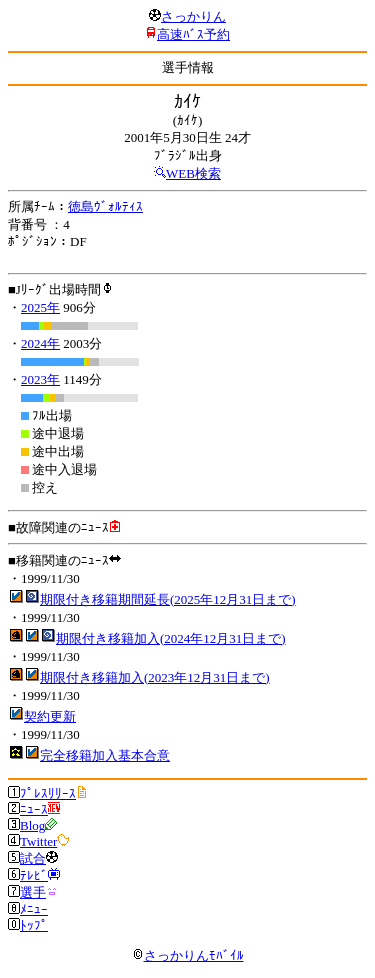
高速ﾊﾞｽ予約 (193, 34)
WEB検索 (193, 173)
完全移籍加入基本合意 (105, 755)
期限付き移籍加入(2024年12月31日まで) (171, 638)
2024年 (40, 343)
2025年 (40, 307)
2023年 (40, 379)
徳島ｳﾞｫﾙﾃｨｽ (105, 206)
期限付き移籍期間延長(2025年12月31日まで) (168, 599)
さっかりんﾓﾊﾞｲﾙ (188, 955)
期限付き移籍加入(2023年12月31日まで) (155, 677)
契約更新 (50, 716)
